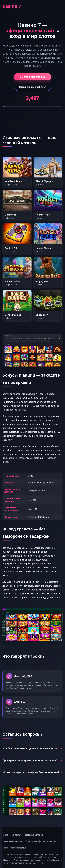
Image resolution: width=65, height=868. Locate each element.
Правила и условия (34, 835)
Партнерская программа (14, 848)
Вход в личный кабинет (32, 87)
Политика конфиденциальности (41, 841)
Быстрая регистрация (33, 77)
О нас (5, 835)
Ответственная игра (12, 841)
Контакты (16, 835)
